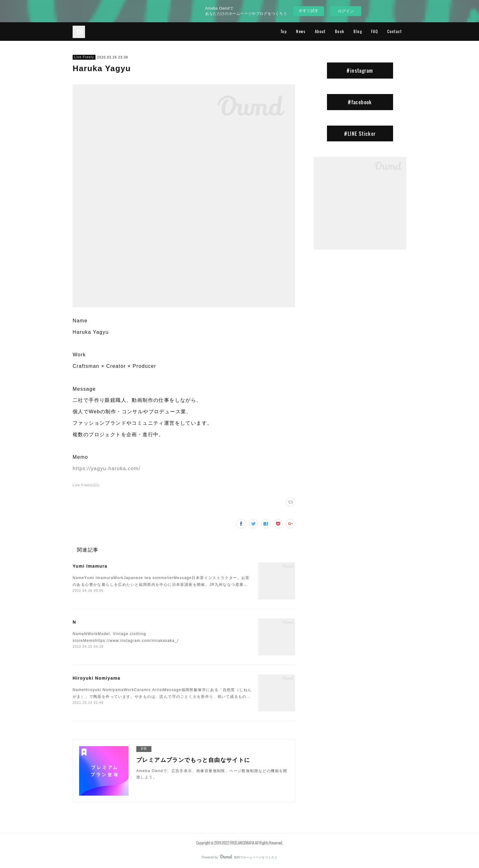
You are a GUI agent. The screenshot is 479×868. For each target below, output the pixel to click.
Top (284, 31)
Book (340, 31)
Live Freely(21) (86, 485)
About (320, 31)
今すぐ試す (309, 11)
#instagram (360, 71)
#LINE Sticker (360, 134)
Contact (394, 31)
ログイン (346, 11)
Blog (358, 31)
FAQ (375, 31)
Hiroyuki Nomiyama (97, 678)
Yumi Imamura (90, 566)
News (301, 31)
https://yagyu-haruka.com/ (106, 468)
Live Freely (84, 57)
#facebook (360, 102)
